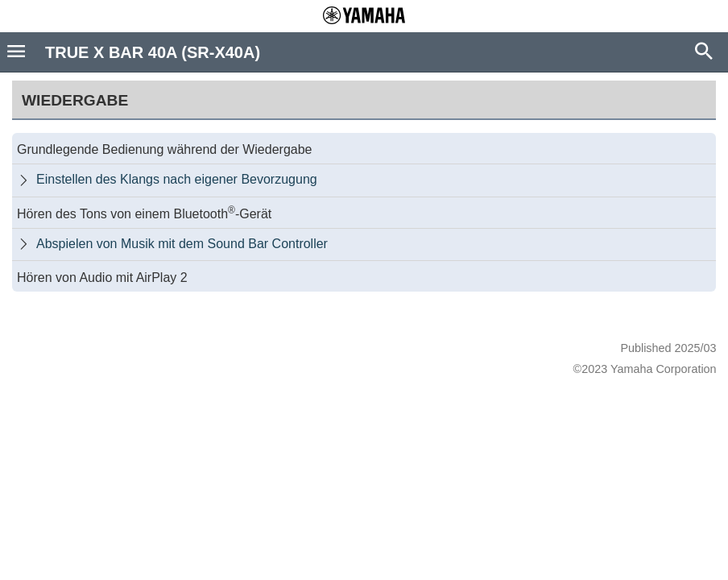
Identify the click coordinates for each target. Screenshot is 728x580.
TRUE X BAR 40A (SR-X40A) (153, 52)
